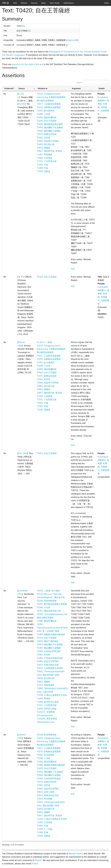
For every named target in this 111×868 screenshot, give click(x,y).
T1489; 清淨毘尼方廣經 (48, 702)
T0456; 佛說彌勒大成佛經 (49, 131)
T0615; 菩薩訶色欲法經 (48, 665)
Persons (24, 3)
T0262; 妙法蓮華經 (46, 111)
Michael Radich (76, 854)
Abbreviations (69, 3)
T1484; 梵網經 (43, 698)
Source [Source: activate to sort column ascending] (22, 88)
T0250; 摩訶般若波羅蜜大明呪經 (52, 604)
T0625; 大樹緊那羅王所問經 (50, 668)
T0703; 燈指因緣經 (46, 685)
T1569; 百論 (42, 168)
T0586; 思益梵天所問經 (48, 141)
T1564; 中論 (42, 165)
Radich (38, 860)
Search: (93, 82)
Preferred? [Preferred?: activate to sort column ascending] (9, 88)
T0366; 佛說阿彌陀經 (47, 118)
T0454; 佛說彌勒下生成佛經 (50, 128)
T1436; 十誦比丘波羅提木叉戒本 (52, 695)
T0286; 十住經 (43, 114)
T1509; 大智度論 (45, 158)
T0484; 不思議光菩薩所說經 (50, 658)
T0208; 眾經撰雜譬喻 (47, 601)
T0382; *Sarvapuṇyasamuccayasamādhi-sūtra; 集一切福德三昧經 (52, 628)
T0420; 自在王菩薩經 (47, 121)
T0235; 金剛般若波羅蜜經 (49, 107)
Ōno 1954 (23, 453)
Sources (34, 3)
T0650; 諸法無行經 (46, 144)
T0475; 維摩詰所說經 (47, 134)
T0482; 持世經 (43, 138)
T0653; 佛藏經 (43, 148)
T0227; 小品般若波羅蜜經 (49, 104)
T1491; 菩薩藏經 (45, 154)
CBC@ (5, 3)
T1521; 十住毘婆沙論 (47, 161)
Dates (43, 3)
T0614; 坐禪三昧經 (46, 792)
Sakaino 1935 (72, 40)
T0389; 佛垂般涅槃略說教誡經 (51, 635)
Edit (73, 269)
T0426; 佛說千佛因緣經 (48, 641)
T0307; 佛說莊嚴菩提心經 (49, 611)
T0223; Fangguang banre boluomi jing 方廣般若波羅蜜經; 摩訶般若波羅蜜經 (51, 97)
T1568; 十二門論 (45, 829)
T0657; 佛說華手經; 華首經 (49, 151)
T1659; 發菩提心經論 (47, 709)
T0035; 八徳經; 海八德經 (48, 591)
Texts (15, 3)
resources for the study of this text (27, 64)
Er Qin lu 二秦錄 (44, 342)
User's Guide (55, 3)
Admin (107, 3)
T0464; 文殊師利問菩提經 (49, 651)
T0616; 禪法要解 (45, 799)
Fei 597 (21, 104)
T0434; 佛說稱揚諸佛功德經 (50, 124)
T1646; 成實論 (43, 171)
